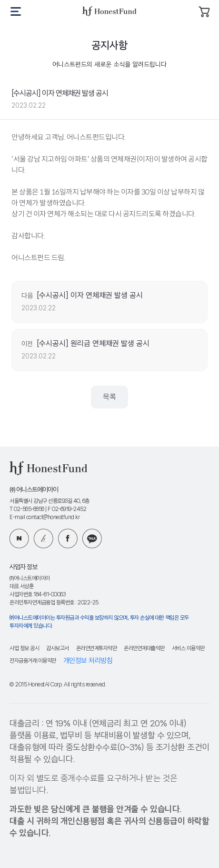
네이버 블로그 (19, 538)
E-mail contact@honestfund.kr (45, 517)
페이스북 (68, 538)
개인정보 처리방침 (88, 661)
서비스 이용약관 (188, 648)
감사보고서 (58, 648)
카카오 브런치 (44, 538)
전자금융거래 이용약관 (33, 661)
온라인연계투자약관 (97, 648)
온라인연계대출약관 (144, 648)
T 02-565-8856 (27, 509)
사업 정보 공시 (24, 648)
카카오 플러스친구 (92, 538)
